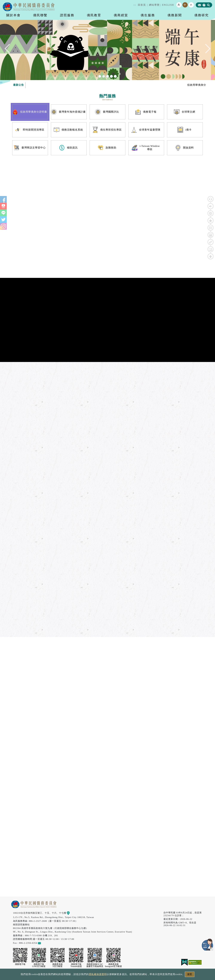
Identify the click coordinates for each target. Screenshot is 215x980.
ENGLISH (168, 5)
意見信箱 (44, 943)
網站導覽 (154, 5)
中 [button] (185, 5)
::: (135, 5)
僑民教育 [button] (94, 15)
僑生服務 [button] (148, 15)
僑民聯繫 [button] (40, 15)
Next (206, 50)
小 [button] (191, 5)
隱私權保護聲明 (98, 974)
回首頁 (142, 5)
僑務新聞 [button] (175, 15)
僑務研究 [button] (202, 15)
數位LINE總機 (208, 945)
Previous (9, 50)
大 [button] (179, 5)
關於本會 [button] (13, 15)
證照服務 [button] (67, 15)
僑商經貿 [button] (121, 15)
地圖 (70, 913)
